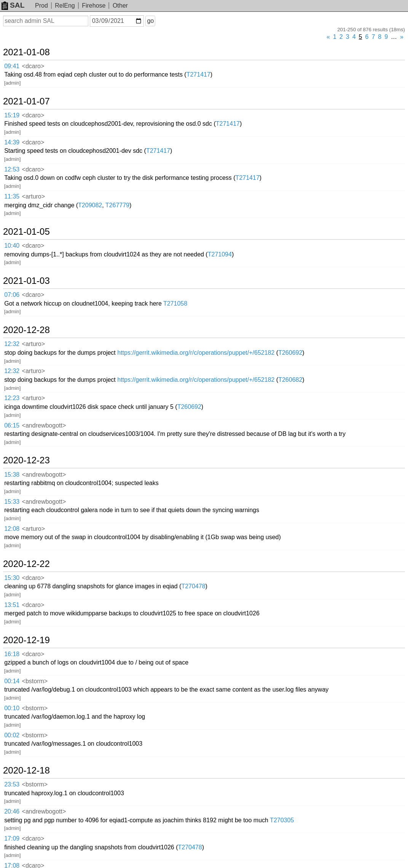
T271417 (198, 74)
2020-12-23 (26, 460)
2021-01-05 (26, 232)
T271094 (220, 254)
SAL (13, 5)
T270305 (282, 820)
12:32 (12, 344)
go (150, 21)
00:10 (12, 708)
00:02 (12, 735)
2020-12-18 (26, 770)
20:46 (12, 811)
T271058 (175, 303)
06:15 (12, 425)
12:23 (12, 398)
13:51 (12, 605)
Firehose (94, 6)
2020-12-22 (26, 564)
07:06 (12, 295)
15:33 (12, 502)
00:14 (12, 681)
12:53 (12, 169)
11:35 (12, 196)
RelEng (65, 6)
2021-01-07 (26, 101)
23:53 (12, 784)
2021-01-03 (26, 281)
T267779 (117, 205)
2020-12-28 (26, 330)
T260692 (290, 353)
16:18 (12, 654)
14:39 (12, 142)
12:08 (12, 529)
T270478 (193, 586)
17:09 (12, 838)
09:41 (12, 66)
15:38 (12, 475)
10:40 (12, 246)
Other (120, 6)
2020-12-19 (26, 640)
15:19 (12, 115)
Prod (41, 6)
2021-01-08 (26, 52)
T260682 (290, 380)
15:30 (12, 578)
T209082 (90, 205)
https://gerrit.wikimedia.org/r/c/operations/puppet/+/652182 (196, 353)
